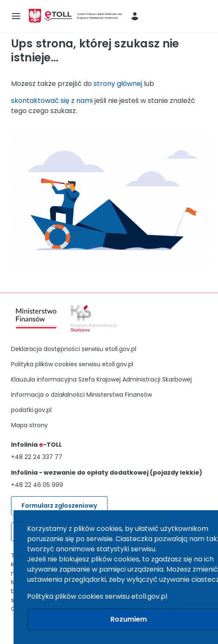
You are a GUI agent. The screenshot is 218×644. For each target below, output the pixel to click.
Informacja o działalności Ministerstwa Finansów (81, 395)
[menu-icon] (16, 16)
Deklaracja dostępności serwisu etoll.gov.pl (74, 349)
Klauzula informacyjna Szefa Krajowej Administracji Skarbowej (101, 379)
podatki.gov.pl (31, 410)
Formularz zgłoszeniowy (59, 506)
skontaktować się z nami (52, 101)
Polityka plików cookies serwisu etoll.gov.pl (72, 364)
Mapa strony (29, 425)
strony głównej (118, 84)
